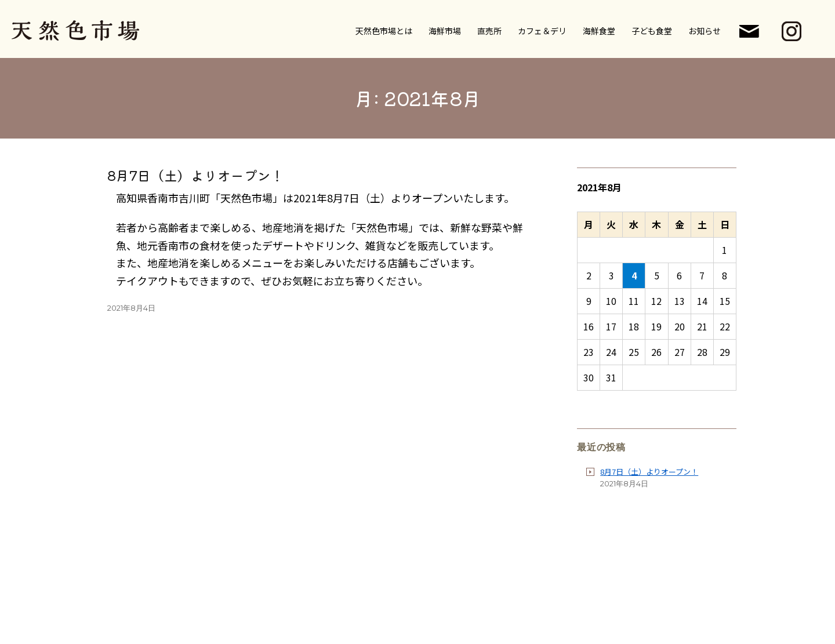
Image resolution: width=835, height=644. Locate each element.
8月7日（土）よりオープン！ (196, 175)
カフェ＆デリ (542, 30)
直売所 (489, 30)
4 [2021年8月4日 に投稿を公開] (634, 275)
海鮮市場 (445, 30)
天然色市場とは (384, 30)
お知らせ (705, 30)
